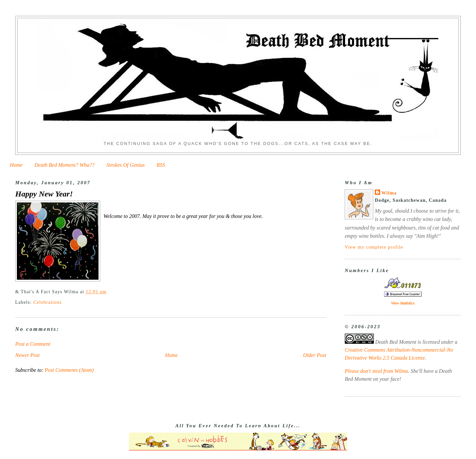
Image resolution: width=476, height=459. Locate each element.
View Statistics (403, 303)
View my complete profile (374, 247)
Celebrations (48, 302)
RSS (161, 165)
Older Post (315, 355)
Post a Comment (33, 344)
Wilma (389, 193)
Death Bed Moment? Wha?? (64, 165)
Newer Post (27, 355)
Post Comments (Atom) (69, 370)
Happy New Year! (44, 194)
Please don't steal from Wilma (376, 371)
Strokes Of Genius (126, 165)
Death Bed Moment (396, 342)
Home (16, 165)
